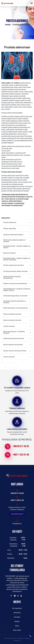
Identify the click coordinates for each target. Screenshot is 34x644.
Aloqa (17, 626)
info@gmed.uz (17, 524)
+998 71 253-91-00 (21, 455)
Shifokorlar (17, 613)
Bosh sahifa (17, 630)
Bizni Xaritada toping (17, 514)
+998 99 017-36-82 (21, 446)
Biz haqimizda (17, 608)
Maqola (17, 621)
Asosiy (8, 25)
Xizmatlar (17, 617)
